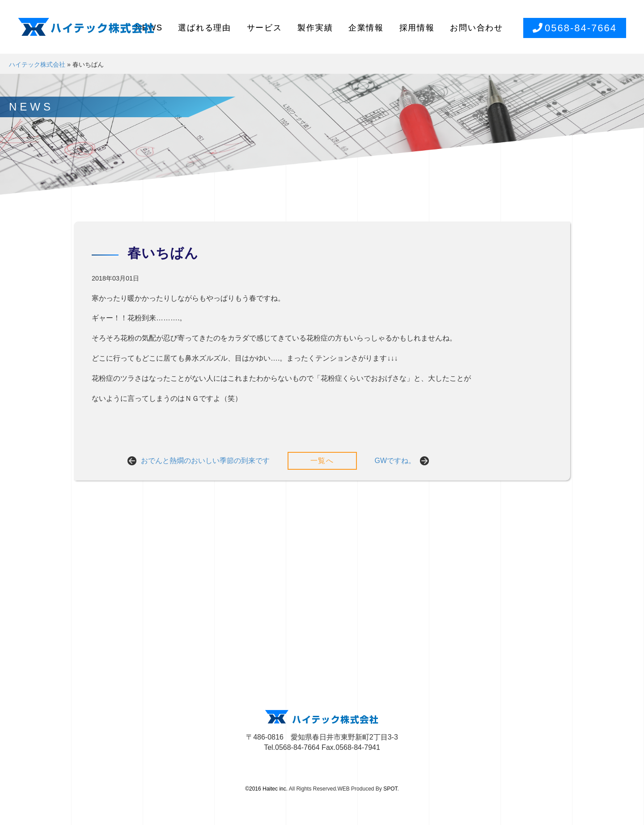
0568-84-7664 (575, 28)
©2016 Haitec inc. (266, 789)
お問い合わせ (477, 28)
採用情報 (417, 28)
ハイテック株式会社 (37, 64)
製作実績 (315, 28)
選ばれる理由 (205, 28)
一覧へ (322, 461)
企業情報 (366, 28)
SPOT (390, 789)
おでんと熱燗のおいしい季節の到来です (205, 461)
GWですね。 (395, 461)
